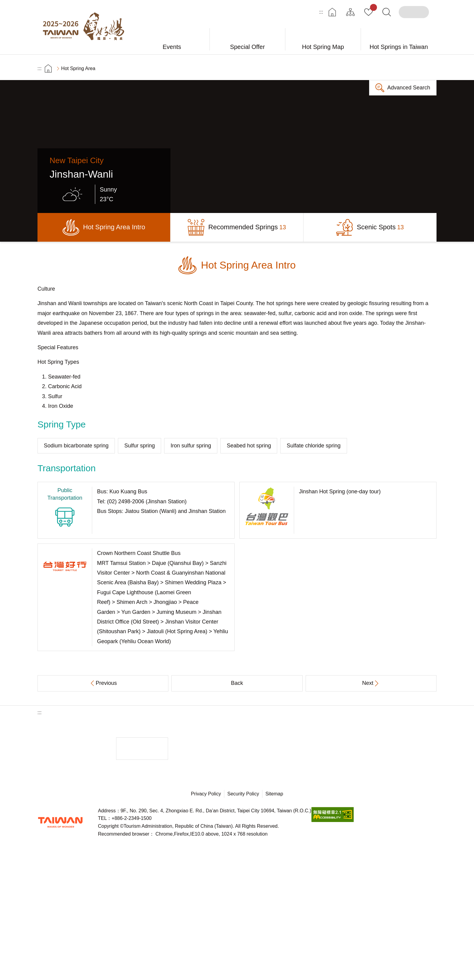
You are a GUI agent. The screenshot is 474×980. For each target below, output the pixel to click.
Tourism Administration (60, 822)
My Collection (372, 8)
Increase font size (412, 68)
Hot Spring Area (78, 68)
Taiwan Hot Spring (86, 27)
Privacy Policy (206, 794)
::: (321, 12)
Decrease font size (428, 68)
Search (387, 12)
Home (332, 12)
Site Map (350, 12)
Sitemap (274, 794)
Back (237, 683)
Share (395, 68)
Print (378, 68)
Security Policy (243, 794)
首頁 (48, 68)
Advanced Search (409, 88)
